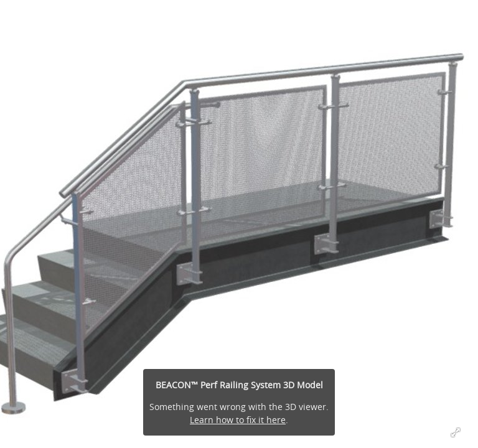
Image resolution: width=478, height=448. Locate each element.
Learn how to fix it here (238, 420)
